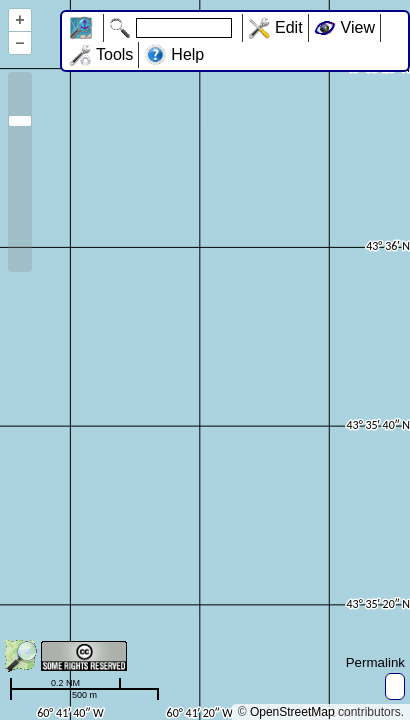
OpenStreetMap (292, 712)
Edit (289, 27)
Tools (114, 54)
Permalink (375, 662)
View (358, 27)
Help (187, 54)
